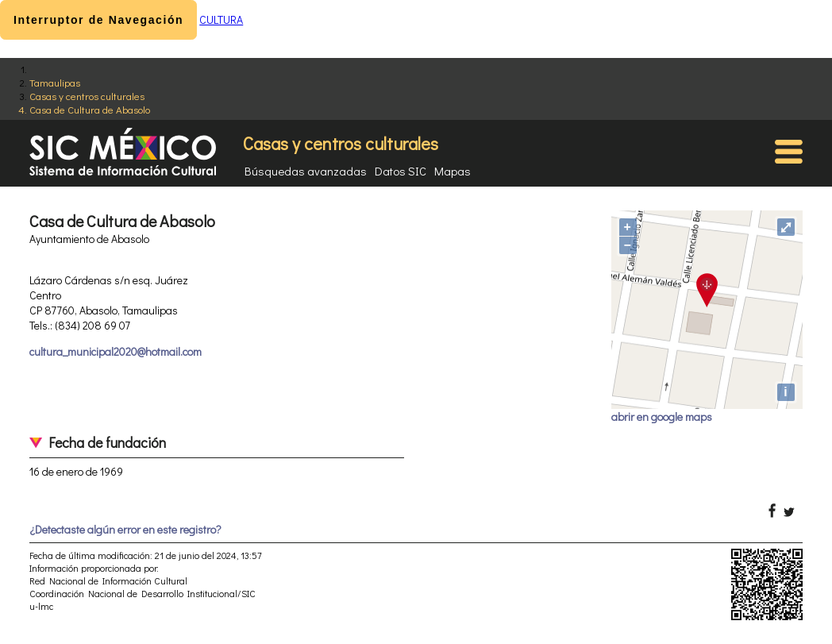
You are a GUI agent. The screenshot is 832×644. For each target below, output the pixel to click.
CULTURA (221, 19)
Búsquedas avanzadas (306, 171)
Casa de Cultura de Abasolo (90, 109)
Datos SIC (401, 171)
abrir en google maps (662, 416)
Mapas (453, 171)
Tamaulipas (55, 82)
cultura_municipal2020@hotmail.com (116, 351)
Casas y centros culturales (87, 96)
